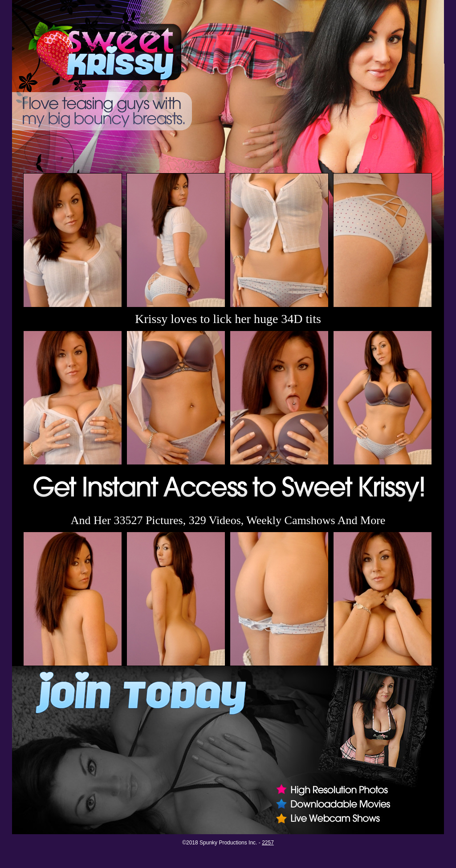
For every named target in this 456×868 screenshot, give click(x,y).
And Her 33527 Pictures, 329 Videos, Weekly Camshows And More (228, 520)
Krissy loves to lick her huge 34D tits (228, 319)
